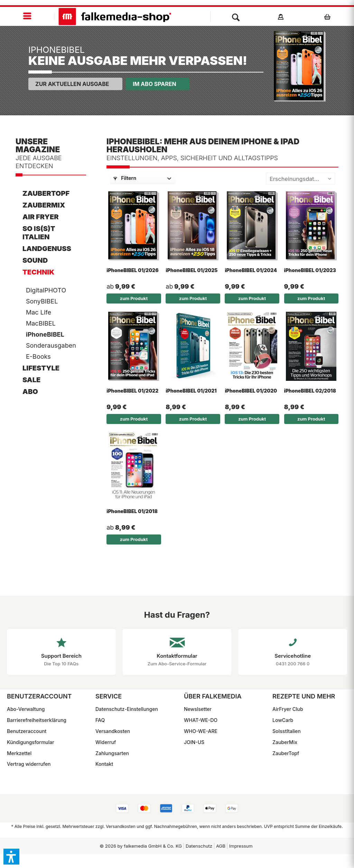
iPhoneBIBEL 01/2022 (132, 391)
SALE (31, 380)
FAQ (100, 720)
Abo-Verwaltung (26, 709)
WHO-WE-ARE (201, 731)
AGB (221, 846)
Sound (35, 260)
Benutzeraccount (27, 731)
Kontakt (104, 764)
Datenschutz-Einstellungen (127, 709)
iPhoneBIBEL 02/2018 (310, 391)
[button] (11, 857)
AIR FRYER (41, 217)
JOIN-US (194, 742)
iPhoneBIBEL (45, 334)
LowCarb (283, 720)
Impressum (241, 846)
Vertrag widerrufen (29, 764)
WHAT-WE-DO (201, 720)
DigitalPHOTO (46, 290)
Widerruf (106, 742)
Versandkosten (113, 731)
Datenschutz (199, 846)
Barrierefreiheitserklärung (37, 720)
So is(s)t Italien (39, 233)
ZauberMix (44, 205)
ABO (30, 392)
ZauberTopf (46, 193)
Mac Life (39, 312)
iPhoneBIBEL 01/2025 (192, 270)
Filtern (125, 178)
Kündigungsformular (31, 742)
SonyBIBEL (42, 301)
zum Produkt (134, 298)
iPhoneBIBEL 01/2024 (251, 270)
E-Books (38, 356)
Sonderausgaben (51, 345)
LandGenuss (47, 249)
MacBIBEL (41, 323)
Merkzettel (19, 753)
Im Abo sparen (155, 84)
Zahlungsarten (112, 753)
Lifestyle (41, 368)
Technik (38, 272)
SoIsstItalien (287, 731)
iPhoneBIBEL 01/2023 (310, 270)
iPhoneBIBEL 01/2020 (251, 391)
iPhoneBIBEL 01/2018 (132, 511)
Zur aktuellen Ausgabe (72, 84)
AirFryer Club (288, 709)
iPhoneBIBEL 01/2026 (132, 270)
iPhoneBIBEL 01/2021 (191, 391)
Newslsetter (198, 709)
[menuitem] (27, 16)
